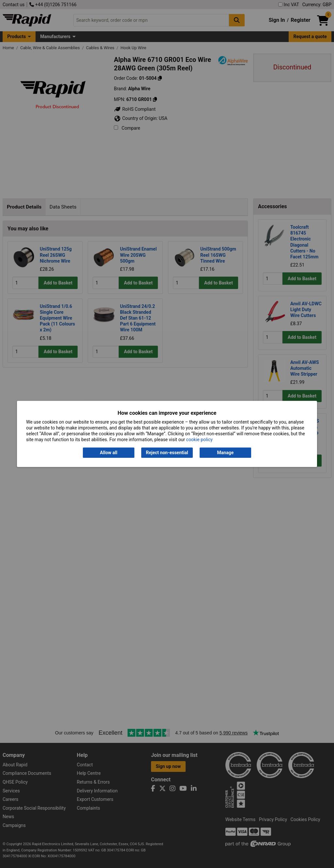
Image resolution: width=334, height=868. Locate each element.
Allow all (108, 453)
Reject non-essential (167, 453)
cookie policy (199, 440)
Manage (226, 453)
